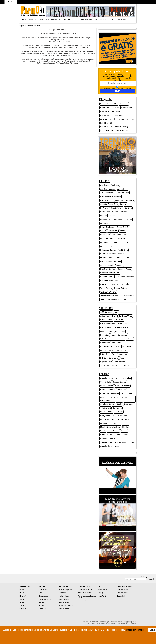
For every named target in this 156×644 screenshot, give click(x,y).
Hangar (103, 231)
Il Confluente (113, 231)
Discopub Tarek (127, 108)
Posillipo (117, 261)
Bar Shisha (119, 320)
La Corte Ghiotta (122, 416)
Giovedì (22, 599)
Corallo (119, 404)
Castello (123, 204)
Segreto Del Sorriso (108, 284)
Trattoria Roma (128, 296)
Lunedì (22, 590)
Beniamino (119, 200)
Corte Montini (129, 404)
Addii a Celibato (64, 596)
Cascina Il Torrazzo (122, 386)
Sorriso (120, 284)
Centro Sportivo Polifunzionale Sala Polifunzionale (114, 399)
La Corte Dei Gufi (107, 238)
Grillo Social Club (118, 111)
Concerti (103, 20)
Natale (41, 593)
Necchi (103, 431)
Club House (105, 108)
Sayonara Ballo (106, 362)
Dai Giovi (128, 208)
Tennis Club (105, 366)
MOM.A (121, 119)
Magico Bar (127, 346)
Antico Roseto (123, 193)
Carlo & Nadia (106, 382)
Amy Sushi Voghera (108, 189)
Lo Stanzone (105, 423)
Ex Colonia (119, 412)
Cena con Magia (122, 593)
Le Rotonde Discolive (108, 119)
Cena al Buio (121, 596)
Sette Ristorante (120, 362)
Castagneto (122, 390)
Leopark (103, 246)
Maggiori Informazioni (136, 630)
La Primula (104, 242)
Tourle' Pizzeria (106, 288)
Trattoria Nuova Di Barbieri (110, 296)
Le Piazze (125, 419)
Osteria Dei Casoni (122, 258)
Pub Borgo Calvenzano (109, 358)
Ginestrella (104, 223)
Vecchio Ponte (113, 299)
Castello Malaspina (121, 327)
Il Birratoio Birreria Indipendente (112, 339)
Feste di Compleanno (65, 590)
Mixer (114, 423)
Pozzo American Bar (119, 354)
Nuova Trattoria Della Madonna (112, 254)
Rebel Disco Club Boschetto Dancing (114, 127)
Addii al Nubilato (64, 599)
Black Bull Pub (106, 327)
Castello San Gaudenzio (110, 393)
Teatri (112, 20)
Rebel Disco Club (107, 123)
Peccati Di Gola (106, 261)
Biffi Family (130, 200)
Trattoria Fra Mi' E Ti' (108, 292)
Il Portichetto (105, 343)
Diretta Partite (102, 596)
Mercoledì (23, 596)
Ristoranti (44, 20)
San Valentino (44, 596)
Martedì (22, 593)
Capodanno (43, 590)
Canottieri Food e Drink (109, 204)
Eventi (75, 20)
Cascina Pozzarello (108, 390)
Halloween (42, 606)
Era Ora (129, 219)
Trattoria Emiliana (121, 288)
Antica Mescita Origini (109, 316)
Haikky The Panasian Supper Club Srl (115, 227)
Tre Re (103, 299)
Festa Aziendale (64, 609)
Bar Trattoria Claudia (108, 324)
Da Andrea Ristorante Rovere (111, 208)
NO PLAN (130, 119)
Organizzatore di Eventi (86, 590)
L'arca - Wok (105, 235)
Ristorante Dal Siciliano (125, 277)
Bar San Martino (106, 320)
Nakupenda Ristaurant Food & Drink (114, 250)
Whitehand (128, 366)
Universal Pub (117, 366)
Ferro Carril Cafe (107, 331)
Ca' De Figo (126, 378)
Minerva (103, 350)
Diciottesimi (62, 593)
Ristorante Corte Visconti (110, 273)
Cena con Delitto (122, 590)
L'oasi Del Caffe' (106, 346)
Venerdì (22, 602)
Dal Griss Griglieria (119, 212)
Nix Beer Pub (114, 350)
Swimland (129, 284)
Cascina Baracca (120, 382)
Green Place (120, 331)
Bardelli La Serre (107, 200)
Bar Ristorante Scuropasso (110, 196)
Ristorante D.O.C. (107, 277)
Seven (117, 446)
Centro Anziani (126, 393)
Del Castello (114, 216)
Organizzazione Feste (89, 20)
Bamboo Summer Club (109, 104)
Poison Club (105, 354)
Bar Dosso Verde (125, 316)
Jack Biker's (117, 343)
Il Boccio (130, 339)
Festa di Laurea (64, 602)
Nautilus (125, 427)
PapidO (22, 26)
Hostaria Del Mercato (119, 335)
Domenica (23, 609)
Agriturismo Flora (107, 378)
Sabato (22, 606)
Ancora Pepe (122, 189)
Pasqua (41, 602)
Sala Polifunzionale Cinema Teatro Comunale (117, 442)
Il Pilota (123, 231)
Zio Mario (124, 299)
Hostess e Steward (84, 601)
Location (67, 20)
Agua (116, 312)
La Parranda (118, 115)
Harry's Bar (105, 335)
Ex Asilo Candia (106, 412)
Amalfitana (115, 185)
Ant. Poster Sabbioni (108, 193)
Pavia (24, 20)
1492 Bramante (106, 312)
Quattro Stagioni (106, 265)
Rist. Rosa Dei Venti (108, 269)
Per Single (101, 593)
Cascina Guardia (107, 386)
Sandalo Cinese (106, 446)
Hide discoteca (106, 115)
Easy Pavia (105, 111)
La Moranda (120, 238)
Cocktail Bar (56, 20)
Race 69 (123, 358)
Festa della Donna (45, 599)
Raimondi (104, 438)
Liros (111, 246)
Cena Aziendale (64, 612)
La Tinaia (126, 242)
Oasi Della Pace (106, 258)
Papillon (124, 431)
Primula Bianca (122, 435)
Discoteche (33, 20)
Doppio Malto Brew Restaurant (112, 219)
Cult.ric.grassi (105, 408)
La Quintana (115, 242)
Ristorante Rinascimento (110, 280)
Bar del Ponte (123, 324)
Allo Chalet (104, 185)
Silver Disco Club (107, 131)
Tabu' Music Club (122, 131)
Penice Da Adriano (107, 435)
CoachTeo (115, 108)
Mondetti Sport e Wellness (110, 427)
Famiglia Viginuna (107, 416)
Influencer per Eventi (85, 593)
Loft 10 (117, 346)
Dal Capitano (105, 212)
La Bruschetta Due (119, 235)
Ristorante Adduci (124, 269)
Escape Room (122, 20)
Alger (118, 378)
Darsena (104, 216)
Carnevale (42, 609)
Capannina (124, 104)
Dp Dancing (117, 408)
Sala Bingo (114, 438)
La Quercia (104, 419)
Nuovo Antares (113, 431)
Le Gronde (115, 419)
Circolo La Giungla (107, 404)
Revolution (119, 265)
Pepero (124, 350)
